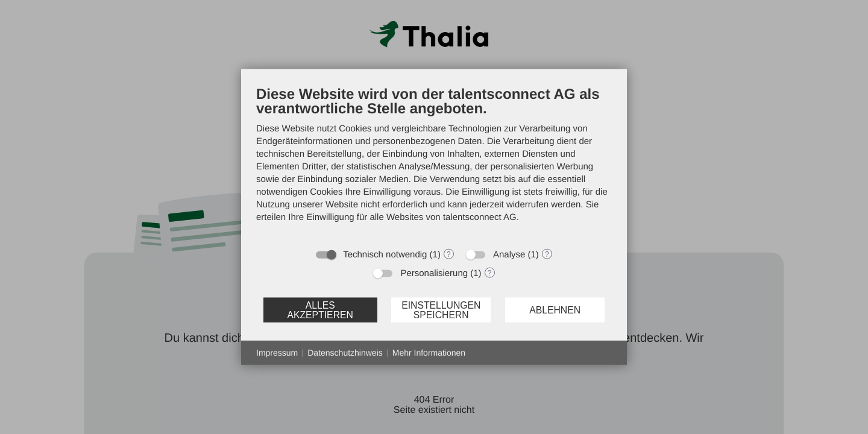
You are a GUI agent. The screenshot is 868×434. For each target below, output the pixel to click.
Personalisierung (434, 273)
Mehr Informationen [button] (429, 353)
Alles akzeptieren (320, 310)
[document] (434, 163)
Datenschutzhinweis (345, 353)
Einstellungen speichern (441, 310)
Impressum (277, 353)
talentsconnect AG (480, 217)
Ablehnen (555, 310)
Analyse (509, 255)
